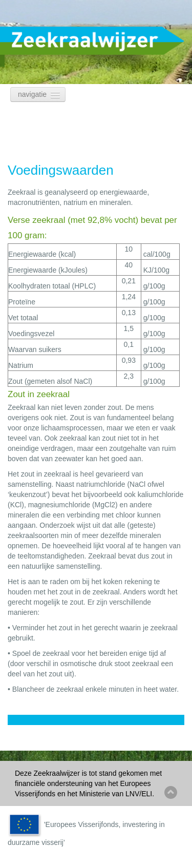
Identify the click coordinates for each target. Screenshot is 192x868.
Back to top (171, 792)
